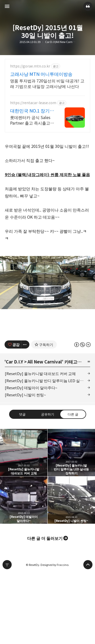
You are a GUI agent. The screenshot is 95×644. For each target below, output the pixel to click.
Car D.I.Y (14, 362)
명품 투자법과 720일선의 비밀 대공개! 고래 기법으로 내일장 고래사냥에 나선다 (47, 83)
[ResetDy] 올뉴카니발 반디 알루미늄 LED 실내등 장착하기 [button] (71, 453)
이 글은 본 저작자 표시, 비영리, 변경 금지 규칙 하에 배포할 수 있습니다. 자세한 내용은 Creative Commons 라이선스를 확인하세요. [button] (82, 345)
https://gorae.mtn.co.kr (30, 66)
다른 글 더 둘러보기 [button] (45, 538)
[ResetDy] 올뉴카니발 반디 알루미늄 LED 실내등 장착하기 (48, 381)
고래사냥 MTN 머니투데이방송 (41, 74)
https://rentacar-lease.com (33, 103)
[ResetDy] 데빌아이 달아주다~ (31, 388)
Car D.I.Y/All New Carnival (60, 42)
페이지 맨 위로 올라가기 (88, 565)
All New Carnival (45, 362)
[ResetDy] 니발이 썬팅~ (25, 395)
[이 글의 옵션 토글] (25, 344)
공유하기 (47, 414)
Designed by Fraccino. (55, 565)
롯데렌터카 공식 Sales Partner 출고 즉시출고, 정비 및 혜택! (31, 120)
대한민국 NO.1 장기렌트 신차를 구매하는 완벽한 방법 (32, 110)
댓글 (22, 414)
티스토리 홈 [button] (7, 565)
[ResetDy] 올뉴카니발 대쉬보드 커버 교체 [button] (24, 453)
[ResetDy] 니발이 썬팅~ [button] (71, 500)
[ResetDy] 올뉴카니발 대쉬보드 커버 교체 (40, 373)
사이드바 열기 (7, 6)
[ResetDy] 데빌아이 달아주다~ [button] (24, 500)
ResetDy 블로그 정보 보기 (88, 6)
